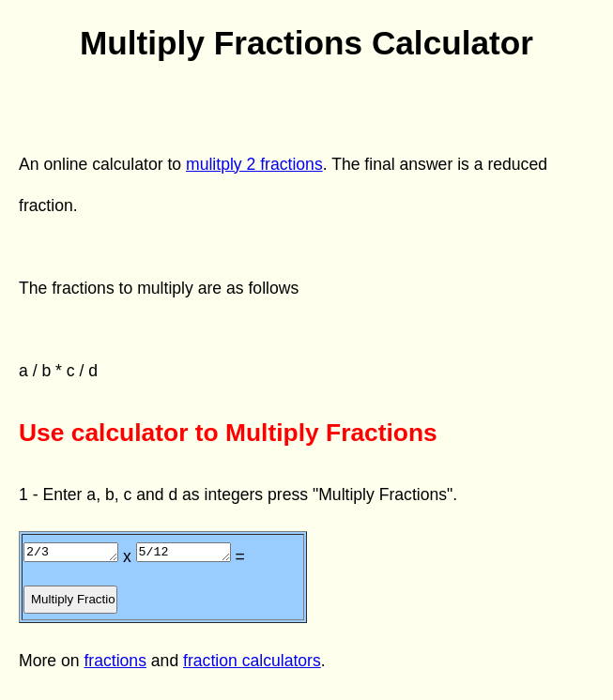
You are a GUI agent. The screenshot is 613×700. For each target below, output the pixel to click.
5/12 (198, 551)
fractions (115, 661)
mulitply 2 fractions (254, 164)
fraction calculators (252, 661)
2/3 (76, 551)
